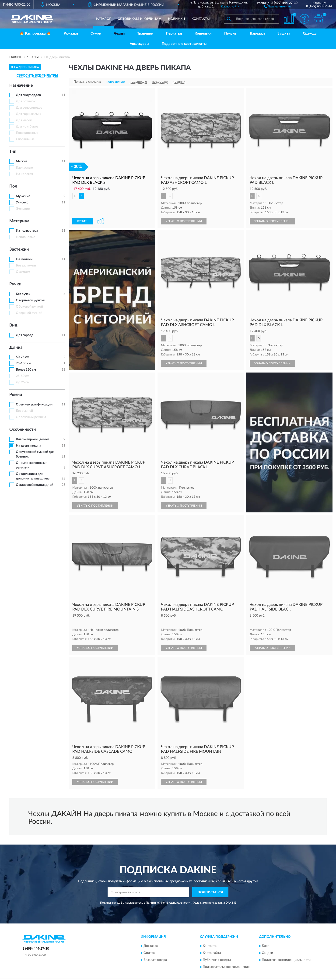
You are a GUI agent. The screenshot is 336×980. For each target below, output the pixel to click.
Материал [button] (19, 221)
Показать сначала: (87, 82)
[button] (277, 6)
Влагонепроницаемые (33, 439)
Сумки (96, 34)
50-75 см (23, 357)
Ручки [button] (15, 284)
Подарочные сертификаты (184, 44)
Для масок (24, 120)
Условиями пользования (209, 895)
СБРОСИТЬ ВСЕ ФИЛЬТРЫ (37, 76)
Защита (284, 34)
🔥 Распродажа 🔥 (35, 34)
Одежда (310, 34)
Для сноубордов (28, 95)
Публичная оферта (217, 952)
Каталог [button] (104, 19)
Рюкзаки (71, 34)
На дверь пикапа (28, 446)
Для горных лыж (28, 114)
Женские (23, 209)
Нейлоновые (25, 237)
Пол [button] (13, 186)
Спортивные (25, 139)
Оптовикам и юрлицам (140, 19)
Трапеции (145, 34)
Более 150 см (26, 370)
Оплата (149, 945)
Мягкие (22, 161)
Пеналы (231, 34)
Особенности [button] (23, 430)
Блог (265, 938)
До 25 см (23, 382)
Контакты (201, 19)
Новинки (177, 19)
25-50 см (23, 376)
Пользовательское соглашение (226, 959)
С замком (23, 272)
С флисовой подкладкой (35, 485)
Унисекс (22, 202)
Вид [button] (13, 325)
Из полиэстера (27, 231)
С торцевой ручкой (30, 300)
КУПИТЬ (83, 221)
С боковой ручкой (29, 307)
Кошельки (203, 34)
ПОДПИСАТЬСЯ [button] (210, 884)
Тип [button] (13, 152)
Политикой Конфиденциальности (168, 895)
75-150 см (23, 363)
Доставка (151, 938)
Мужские (23, 196)
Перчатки (174, 34)
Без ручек (23, 294)
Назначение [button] (21, 85)
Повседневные (27, 133)
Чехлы (119, 34)
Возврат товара (155, 952)
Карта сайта (212, 945)
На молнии (24, 259)
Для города (25, 335)
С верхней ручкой (29, 313)
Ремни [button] (16, 395)
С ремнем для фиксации (34, 405)
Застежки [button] (19, 249)
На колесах (24, 174)
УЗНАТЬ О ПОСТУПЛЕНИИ (184, 221)
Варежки (257, 34)
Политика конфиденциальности (286, 952)
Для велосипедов (29, 108)
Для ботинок (26, 101)
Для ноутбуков (27, 127)
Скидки (267, 945)
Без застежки (26, 266)
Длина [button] (16, 348)
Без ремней (24, 411)
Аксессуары (139, 44)
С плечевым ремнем (31, 417)
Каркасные (24, 168)
